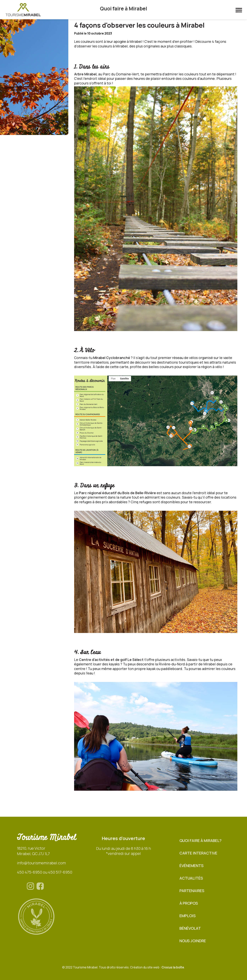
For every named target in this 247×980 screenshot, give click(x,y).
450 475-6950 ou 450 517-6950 (45, 872)
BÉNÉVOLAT (190, 928)
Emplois (188, 916)
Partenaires (192, 891)
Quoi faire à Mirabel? (200, 841)
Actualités (191, 878)
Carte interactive (198, 853)
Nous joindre (193, 941)
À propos (189, 903)
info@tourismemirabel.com (41, 863)
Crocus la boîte (173, 967)
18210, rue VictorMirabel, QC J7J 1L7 (33, 851)
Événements (192, 866)
